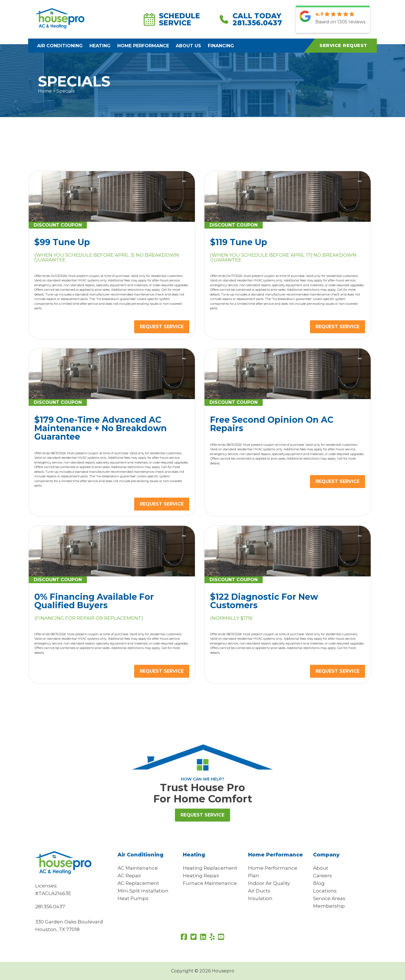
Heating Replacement (210, 868)
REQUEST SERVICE (162, 327)
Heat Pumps (133, 898)
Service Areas (329, 898)
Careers (322, 876)
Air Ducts (259, 891)
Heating (100, 46)
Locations (325, 891)
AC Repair (129, 876)
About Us (188, 46)
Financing (221, 46)
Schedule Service (172, 19)
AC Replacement (138, 883)
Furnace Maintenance (210, 883)
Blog (319, 883)
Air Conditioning (60, 46)
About (321, 868)
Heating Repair (201, 876)
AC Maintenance (138, 868)
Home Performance (143, 46)
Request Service (202, 815)
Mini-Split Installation (143, 891)
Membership (329, 906)
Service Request (343, 45)
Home (45, 91)
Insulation (260, 898)
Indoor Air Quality (269, 883)
